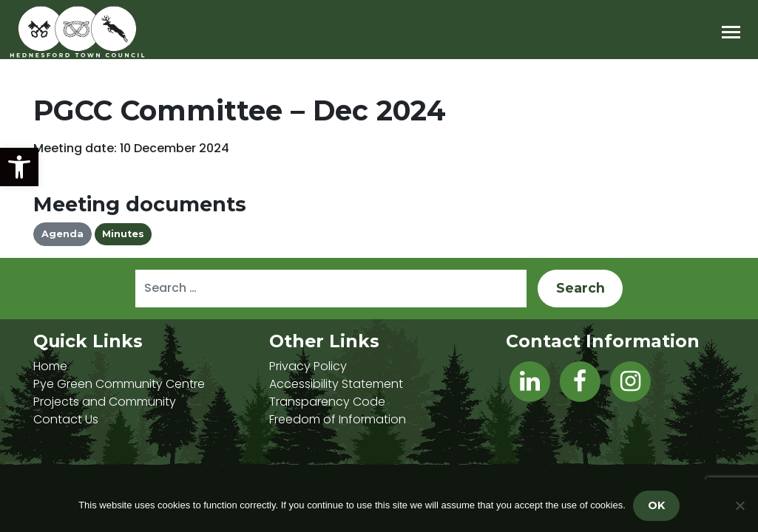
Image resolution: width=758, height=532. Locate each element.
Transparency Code (327, 402)
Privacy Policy (308, 366)
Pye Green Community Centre (119, 384)
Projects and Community (105, 402)
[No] (740, 505)
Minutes (123, 234)
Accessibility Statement (336, 384)
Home (50, 366)
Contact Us (66, 419)
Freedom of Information (338, 419)
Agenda (62, 234)
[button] (19, 167)
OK (656, 505)
